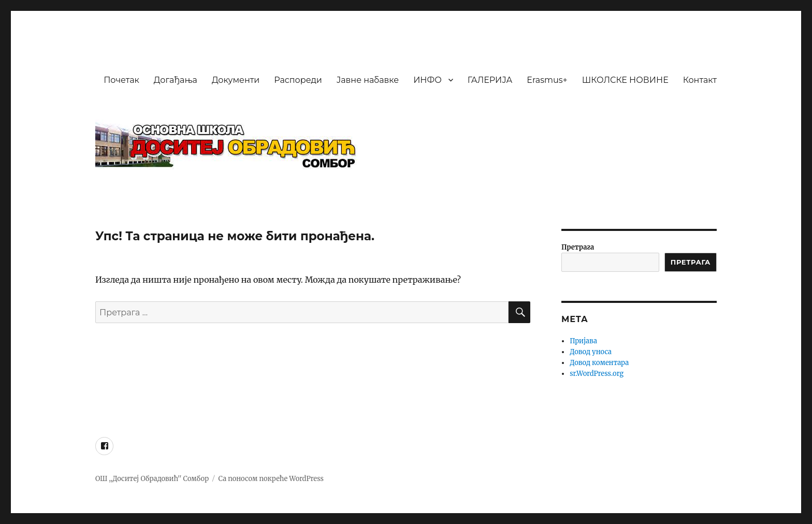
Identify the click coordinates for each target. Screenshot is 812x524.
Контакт (700, 80)
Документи (236, 80)
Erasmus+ (547, 80)
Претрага (578, 247)
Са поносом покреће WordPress (271, 479)
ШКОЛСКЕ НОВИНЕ (625, 80)
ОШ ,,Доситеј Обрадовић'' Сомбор (152, 479)
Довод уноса (591, 352)
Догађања (176, 80)
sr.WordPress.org (597, 374)
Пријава (583, 341)
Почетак (121, 80)
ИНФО (427, 80)
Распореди (298, 80)
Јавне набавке (368, 80)
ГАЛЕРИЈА (490, 80)
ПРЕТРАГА (691, 262)
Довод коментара (599, 363)
